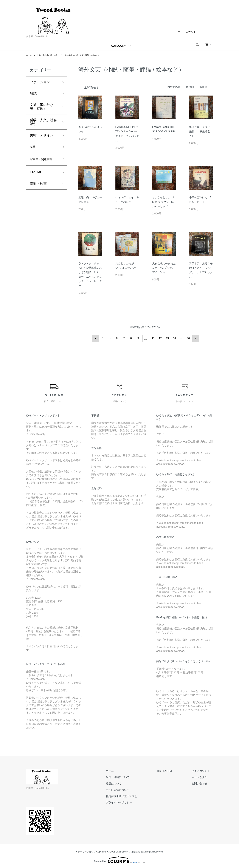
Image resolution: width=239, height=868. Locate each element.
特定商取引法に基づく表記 (131, 795)
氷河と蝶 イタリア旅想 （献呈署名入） (201, 131)
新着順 (203, 87)
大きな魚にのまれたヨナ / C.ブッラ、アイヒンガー (164, 268)
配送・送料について (127, 776)
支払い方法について (127, 789)
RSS (166, 770)
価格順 (190, 87)
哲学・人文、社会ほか (43, 122)
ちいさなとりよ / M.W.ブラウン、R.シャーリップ (163, 202)
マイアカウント (187, 32)
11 (153, 338)
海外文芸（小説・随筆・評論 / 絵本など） (91, 55)
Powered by (119, 859)
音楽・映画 (38, 187)
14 (174, 338)
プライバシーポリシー (128, 802)
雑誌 (33, 93)
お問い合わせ (202, 783)
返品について (123, 783)
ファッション (40, 82)
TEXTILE (37, 174)
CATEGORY (119, 46)
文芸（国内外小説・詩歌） (52, 55)
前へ (96, 338)
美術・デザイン (42, 135)
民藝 (33, 148)
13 (167, 338)
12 (160, 338)
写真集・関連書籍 (43, 161)
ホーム (30, 55)
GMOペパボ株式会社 (132, 851)
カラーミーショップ (86, 851)
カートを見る (202, 776)
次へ (195, 338)
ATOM (174, 770)
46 (188, 338)
